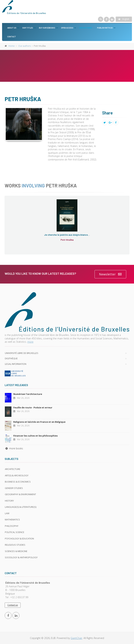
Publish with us (105, 28)
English (124, 19)
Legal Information (16, 364)
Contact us (13, 605)
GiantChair (76, 638)
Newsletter (110, 274)
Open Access (67, 28)
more (30, 342)
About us (12, 28)
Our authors (86, 28)
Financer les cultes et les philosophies (35, 436)
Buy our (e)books (47, 28)
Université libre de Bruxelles (22, 353)
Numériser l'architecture (28, 394)
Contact (12, 37)
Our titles (28, 28)
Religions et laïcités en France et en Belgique (39, 422)
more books (14, 448)
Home (12, 46)
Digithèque (11, 358)
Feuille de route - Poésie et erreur (33, 407)
